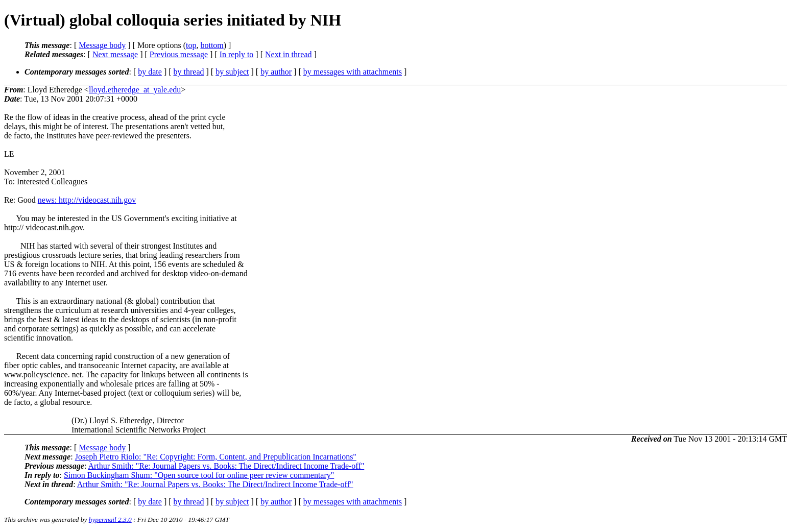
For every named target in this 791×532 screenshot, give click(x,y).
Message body (102, 45)
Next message (115, 54)
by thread (189, 72)
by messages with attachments (353, 72)
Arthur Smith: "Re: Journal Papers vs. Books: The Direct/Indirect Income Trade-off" (226, 466)
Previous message (179, 54)
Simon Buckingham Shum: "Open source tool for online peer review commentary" (199, 475)
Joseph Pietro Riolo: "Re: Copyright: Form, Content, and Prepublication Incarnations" (216, 457)
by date (150, 72)
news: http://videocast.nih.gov (87, 200)
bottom (212, 45)
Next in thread (289, 54)
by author (276, 72)
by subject (232, 72)
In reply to (237, 54)
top (191, 45)
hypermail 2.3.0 (110, 519)
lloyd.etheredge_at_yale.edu (135, 90)
